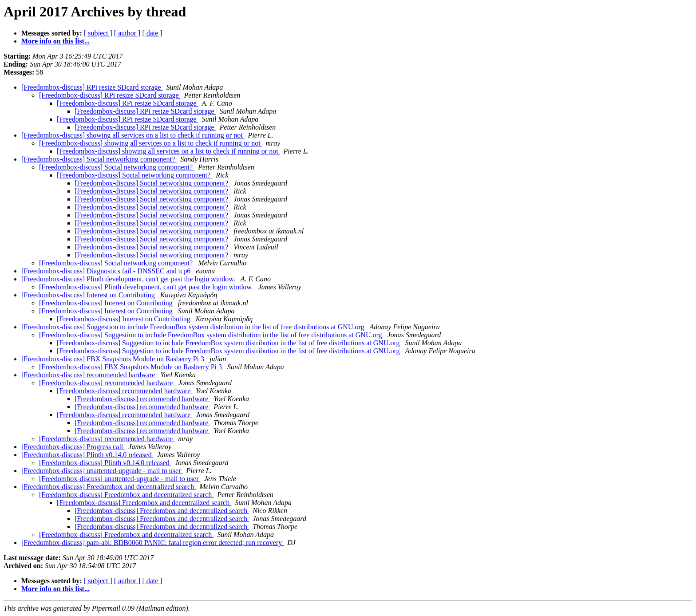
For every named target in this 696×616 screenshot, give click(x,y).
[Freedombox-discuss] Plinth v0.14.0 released (87, 455)
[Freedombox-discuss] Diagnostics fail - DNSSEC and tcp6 (107, 271)
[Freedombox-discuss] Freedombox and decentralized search (109, 487)
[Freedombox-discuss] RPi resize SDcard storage (92, 87)
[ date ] (152, 33)
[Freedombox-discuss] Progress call (73, 447)
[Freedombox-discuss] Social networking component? (99, 159)
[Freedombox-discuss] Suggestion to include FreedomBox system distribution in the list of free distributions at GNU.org (194, 327)
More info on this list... (55, 41)
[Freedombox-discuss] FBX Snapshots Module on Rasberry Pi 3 (114, 359)
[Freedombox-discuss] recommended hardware (89, 375)
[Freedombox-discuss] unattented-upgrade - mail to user (102, 471)
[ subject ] (98, 33)
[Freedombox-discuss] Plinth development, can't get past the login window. (129, 279)
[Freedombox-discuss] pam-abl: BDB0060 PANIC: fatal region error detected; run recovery (152, 543)
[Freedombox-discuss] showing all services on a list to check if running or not (133, 135)
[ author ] (127, 33)
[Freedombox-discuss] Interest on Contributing (89, 295)
